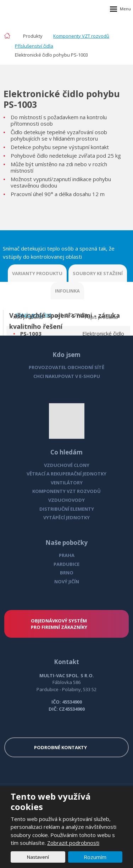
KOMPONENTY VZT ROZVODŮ (66, 491)
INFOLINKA (67, 291)
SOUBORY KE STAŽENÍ (98, 273)
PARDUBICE (66, 564)
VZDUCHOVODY (66, 500)
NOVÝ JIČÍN (67, 582)
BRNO (67, 573)
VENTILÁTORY (67, 483)
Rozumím (95, 857)
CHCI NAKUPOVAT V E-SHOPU (67, 376)
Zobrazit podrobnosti (73, 843)
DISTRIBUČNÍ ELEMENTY (67, 509)
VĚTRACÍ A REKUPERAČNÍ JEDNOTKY (66, 474)
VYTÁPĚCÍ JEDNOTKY (66, 517)
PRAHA (67, 555)
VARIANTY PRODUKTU (37, 273)
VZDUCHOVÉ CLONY (67, 465)
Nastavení (38, 857)
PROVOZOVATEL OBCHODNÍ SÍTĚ (66, 367)
